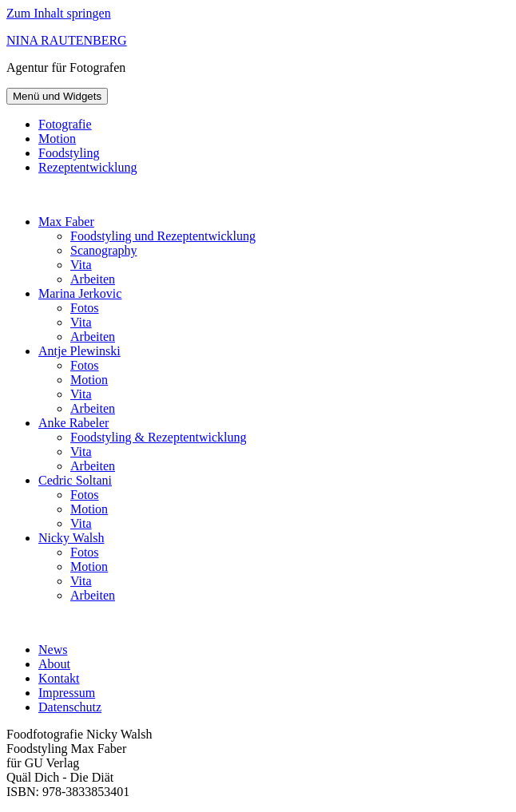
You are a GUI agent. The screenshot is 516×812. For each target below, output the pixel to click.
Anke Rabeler (73, 423)
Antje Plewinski (79, 351)
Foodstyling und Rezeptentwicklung (163, 236)
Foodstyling (69, 153)
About (54, 664)
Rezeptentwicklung (88, 167)
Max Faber (66, 222)
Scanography (104, 250)
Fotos (85, 308)
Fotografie (65, 124)
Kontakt (59, 678)
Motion (57, 139)
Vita (81, 265)
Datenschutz (70, 707)
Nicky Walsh (71, 538)
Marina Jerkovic (80, 293)
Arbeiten (93, 279)
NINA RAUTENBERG (67, 40)
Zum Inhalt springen (59, 13)
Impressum (67, 693)
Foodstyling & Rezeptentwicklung (158, 437)
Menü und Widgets (57, 96)
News (53, 650)
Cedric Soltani (75, 480)
